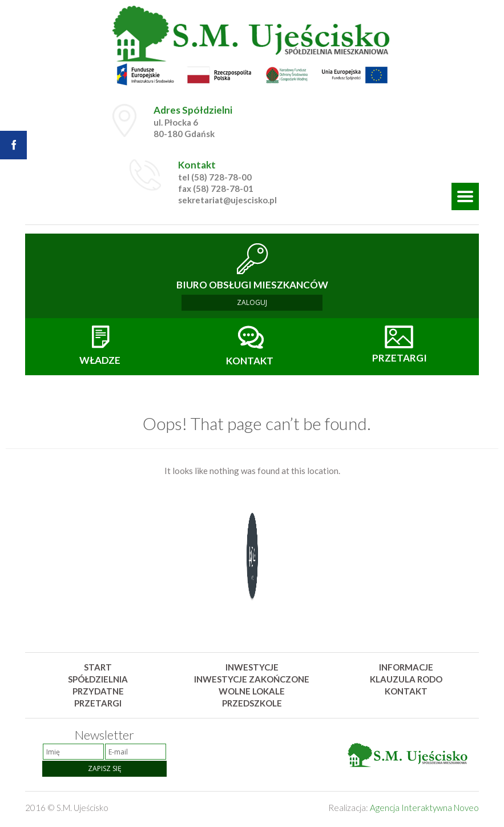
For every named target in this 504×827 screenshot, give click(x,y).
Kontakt (406, 691)
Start (98, 667)
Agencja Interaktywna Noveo (424, 808)
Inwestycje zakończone (252, 679)
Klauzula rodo (406, 679)
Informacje (406, 667)
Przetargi (98, 703)
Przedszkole (252, 703)
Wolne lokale (252, 691)
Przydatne (98, 691)
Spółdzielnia (98, 679)
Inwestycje (252, 667)
